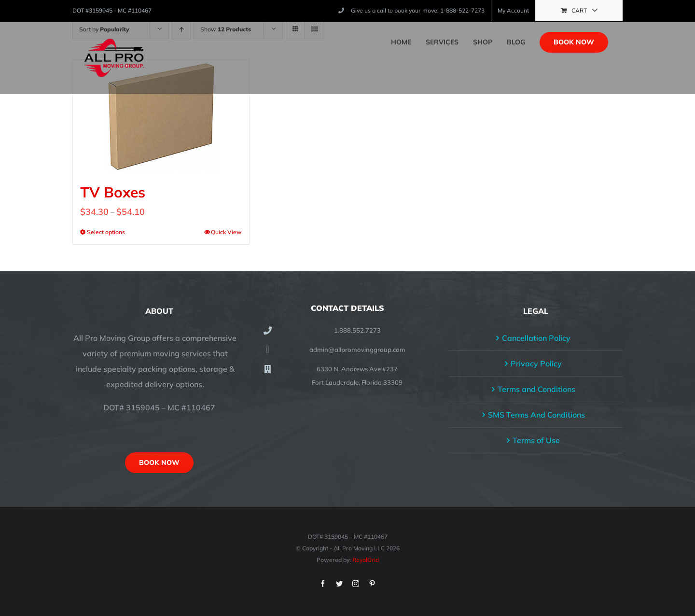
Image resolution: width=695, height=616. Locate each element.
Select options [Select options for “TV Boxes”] (106, 232)
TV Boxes (113, 192)
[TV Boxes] (161, 116)
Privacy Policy (536, 364)
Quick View (226, 232)
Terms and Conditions (536, 389)
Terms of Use (536, 440)
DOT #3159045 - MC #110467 (112, 10)
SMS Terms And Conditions (536, 415)
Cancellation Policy (536, 338)
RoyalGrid (366, 560)
